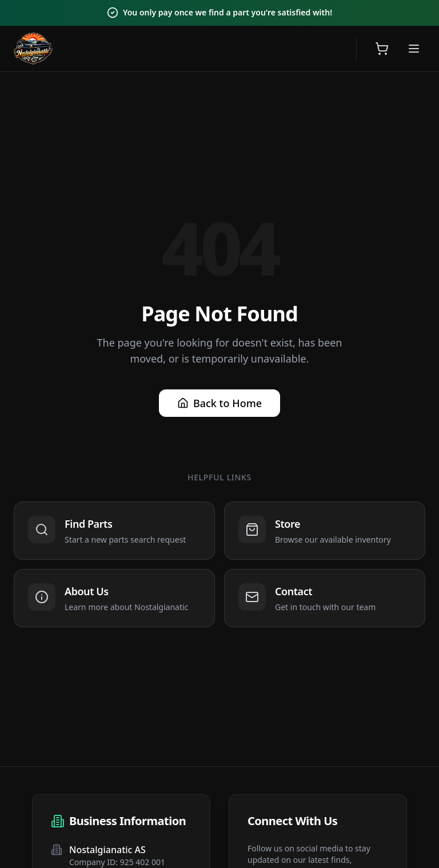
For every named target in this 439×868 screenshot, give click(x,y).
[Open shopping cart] (382, 49)
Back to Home (219, 403)
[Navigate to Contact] (325, 598)
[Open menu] (414, 49)
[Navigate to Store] (325, 531)
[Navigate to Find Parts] (114, 531)
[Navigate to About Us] (114, 598)
